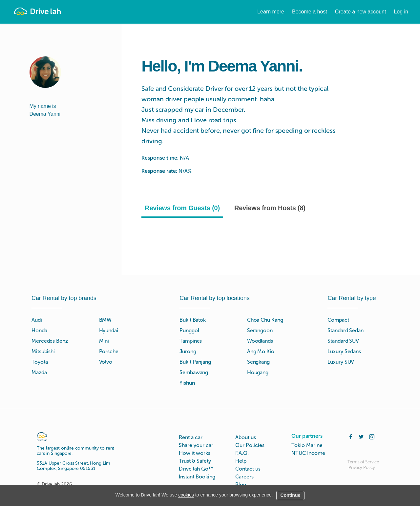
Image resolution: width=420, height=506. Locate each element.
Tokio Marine (307, 445)
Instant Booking (197, 477)
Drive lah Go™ (196, 469)
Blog (241, 485)
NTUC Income (308, 453)
